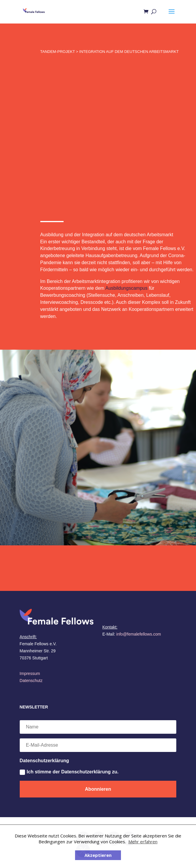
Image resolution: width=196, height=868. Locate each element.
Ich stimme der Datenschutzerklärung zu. (69, 772)
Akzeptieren (98, 855)
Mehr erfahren (143, 842)
